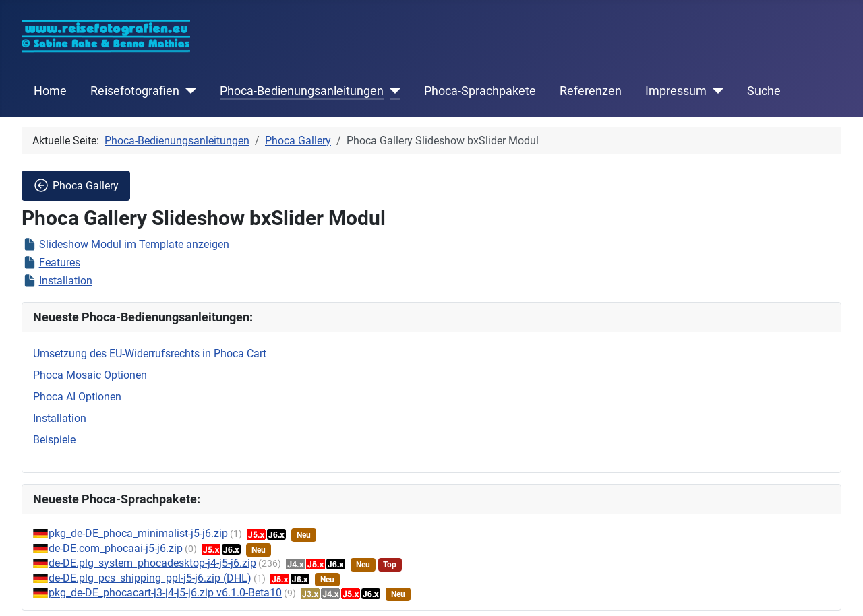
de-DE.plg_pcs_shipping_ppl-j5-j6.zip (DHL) (150, 578)
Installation (66, 281)
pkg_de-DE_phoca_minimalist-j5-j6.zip (138, 533)
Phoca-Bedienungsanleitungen (302, 91)
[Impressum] (715, 91)
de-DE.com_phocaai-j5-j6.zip (116, 548)
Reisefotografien (135, 91)
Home (50, 91)
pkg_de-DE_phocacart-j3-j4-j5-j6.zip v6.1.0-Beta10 (165, 593)
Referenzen (591, 91)
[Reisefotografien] (188, 91)
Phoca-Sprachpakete (480, 91)
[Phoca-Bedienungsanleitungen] (392, 91)
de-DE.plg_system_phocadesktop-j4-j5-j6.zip (152, 563)
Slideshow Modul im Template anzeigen (134, 244)
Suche (764, 91)
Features (60, 263)
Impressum (676, 91)
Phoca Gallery (76, 185)
